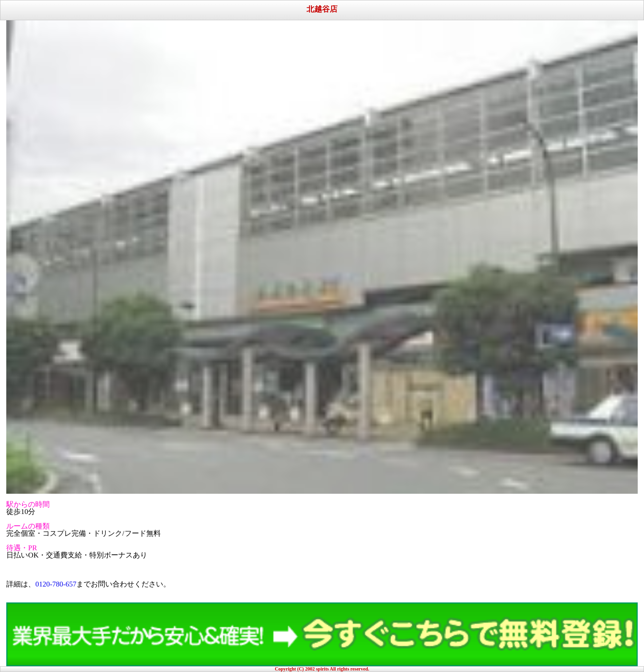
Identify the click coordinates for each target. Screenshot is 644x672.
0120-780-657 (56, 584)
